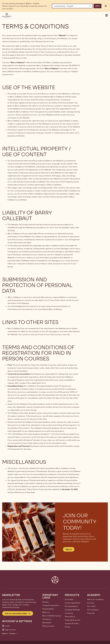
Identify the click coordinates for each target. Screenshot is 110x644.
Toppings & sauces (72, 620)
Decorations (70, 617)
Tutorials (91, 613)
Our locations (93, 610)
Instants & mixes (72, 623)
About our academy (95, 599)
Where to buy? (48, 626)
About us (46, 612)
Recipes (45, 602)
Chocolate (69, 599)
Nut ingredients (71, 606)
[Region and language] (72, 6)
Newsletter (47, 623)
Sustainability (48, 609)
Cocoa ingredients (72, 603)
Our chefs (91, 606)
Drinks (67, 627)
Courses (91, 603)
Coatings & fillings (72, 610)
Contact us (47, 619)
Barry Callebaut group (52, 616)
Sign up (69, 549)
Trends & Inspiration (51, 605)
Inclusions (69, 613)
